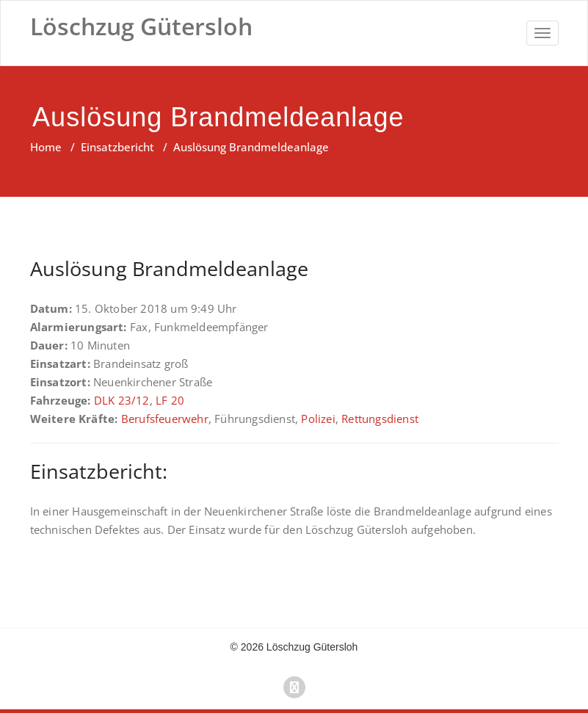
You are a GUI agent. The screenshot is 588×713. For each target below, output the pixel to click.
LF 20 (170, 400)
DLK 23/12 (122, 400)
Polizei (318, 419)
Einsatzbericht (117, 147)
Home (46, 147)
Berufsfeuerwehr (165, 419)
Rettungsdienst (380, 419)
